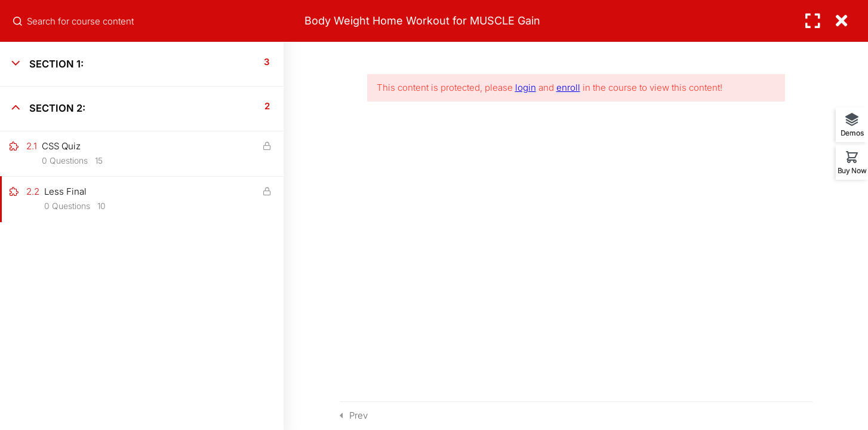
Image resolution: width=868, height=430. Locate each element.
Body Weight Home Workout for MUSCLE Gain (422, 21)
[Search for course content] (19, 21)
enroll (568, 87)
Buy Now (852, 170)
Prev (358, 415)
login (526, 87)
